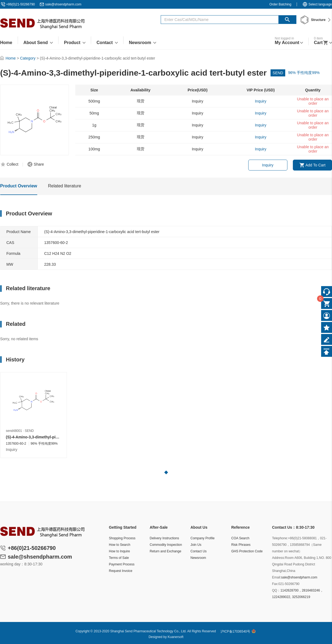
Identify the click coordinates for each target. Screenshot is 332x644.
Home (10, 58)
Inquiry (268, 165)
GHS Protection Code (247, 551)
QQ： (276, 590)
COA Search (241, 538)
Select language (317, 4)
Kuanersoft (176, 637)
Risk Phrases (241, 545)
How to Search (120, 545)
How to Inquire (120, 551)
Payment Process (122, 564)
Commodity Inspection (166, 545)
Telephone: (280, 538)
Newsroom (198, 558)
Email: (277, 577)
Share (39, 164)
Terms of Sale (119, 558)
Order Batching (280, 4)
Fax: (275, 584)
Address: (279, 558)
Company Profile (203, 538)
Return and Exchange (166, 551)
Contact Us (199, 551)
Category (28, 58)
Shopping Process (122, 538)
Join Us (196, 545)
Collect (13, 164)
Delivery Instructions (165, 538)
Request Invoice (121, 571)
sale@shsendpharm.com (63, 4)
